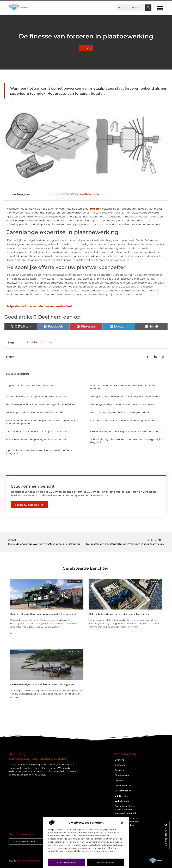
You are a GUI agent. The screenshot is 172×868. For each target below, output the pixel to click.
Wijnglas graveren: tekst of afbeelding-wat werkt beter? (125, 396)
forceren (96, 209)
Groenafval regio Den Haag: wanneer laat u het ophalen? (125, 432)
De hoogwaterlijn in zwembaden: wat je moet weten (123, 404)
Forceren (46, 342)
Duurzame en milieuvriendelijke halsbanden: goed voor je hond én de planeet (42, 422)
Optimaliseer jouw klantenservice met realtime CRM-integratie (39, 452)
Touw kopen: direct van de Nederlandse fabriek (35, 412)
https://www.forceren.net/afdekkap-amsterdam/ (39, 306)
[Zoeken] (148, 8)
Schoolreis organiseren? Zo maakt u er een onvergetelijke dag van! (126, 441)
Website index (122, 801)
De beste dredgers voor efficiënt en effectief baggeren (42, 684)
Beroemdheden (123, 791)
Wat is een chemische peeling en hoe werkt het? (37, 439)
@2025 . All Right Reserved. (37, 861)
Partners (119, 770)
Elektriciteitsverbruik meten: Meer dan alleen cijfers (119, 614)
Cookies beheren (105, 863)
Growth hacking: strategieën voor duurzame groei (37, 396)
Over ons (119, 760)
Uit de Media (121, 796)
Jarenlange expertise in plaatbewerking (75, 194)
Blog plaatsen (122, 775)
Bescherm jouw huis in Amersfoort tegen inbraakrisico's (41, 404)
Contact (119, 780)
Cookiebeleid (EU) (124, 786)
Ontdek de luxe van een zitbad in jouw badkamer (37, 432)
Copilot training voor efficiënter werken (31, 386)
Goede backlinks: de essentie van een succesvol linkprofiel (125, 810)
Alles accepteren (67, 863)
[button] (122, 823)
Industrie (86, 48)
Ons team (120, 765)
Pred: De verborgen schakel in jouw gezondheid (120, 412)
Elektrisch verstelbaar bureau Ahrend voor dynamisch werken (124, 387)
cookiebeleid (72, 851)
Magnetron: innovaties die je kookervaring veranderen (124, 421)
